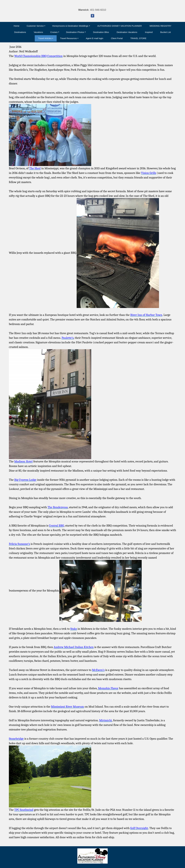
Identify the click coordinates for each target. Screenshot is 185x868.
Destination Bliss (101, 32)
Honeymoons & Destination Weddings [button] (70, 26)
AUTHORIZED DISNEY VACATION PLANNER (120, 26)
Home (16, 26)
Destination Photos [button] (75, 32)
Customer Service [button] (35, 26)
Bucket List (165, 32)
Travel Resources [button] (68, 38)
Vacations (38, 32)
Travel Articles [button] (45, 38)
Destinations (20, 32)
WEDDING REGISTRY (160, 26)
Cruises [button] (54, 32)
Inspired (149, 32)
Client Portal (117, 38)
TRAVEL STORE (138, 38)
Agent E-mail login (95, 38)
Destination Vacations (127, 32)
